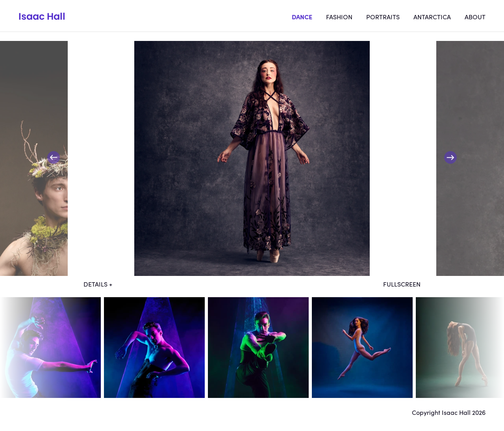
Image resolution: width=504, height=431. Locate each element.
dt (50, 348)
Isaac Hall (42, 16)
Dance (302, 17)
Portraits (383, 17)
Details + (98, 284)
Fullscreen (402, 284)
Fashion (339, 17)
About (475, 17)
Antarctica (432, 17)
